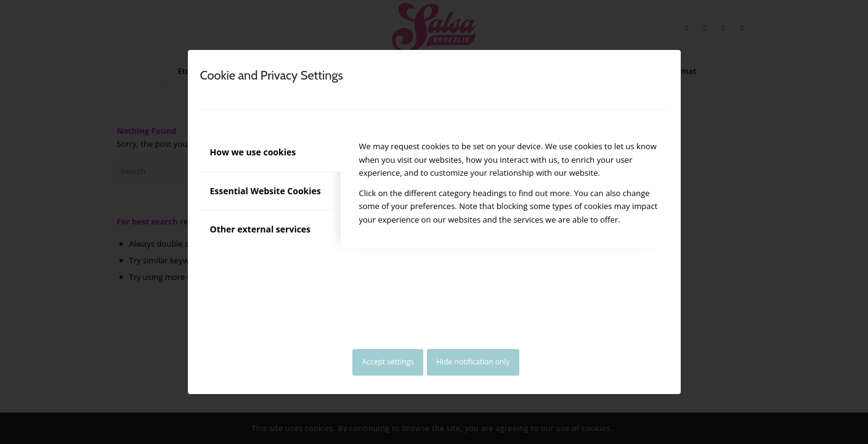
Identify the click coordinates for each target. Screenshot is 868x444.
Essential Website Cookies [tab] (266, 191)
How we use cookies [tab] (253, 152)
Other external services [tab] (261, 229)
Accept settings (388, 362)
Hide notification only (473, 362)
